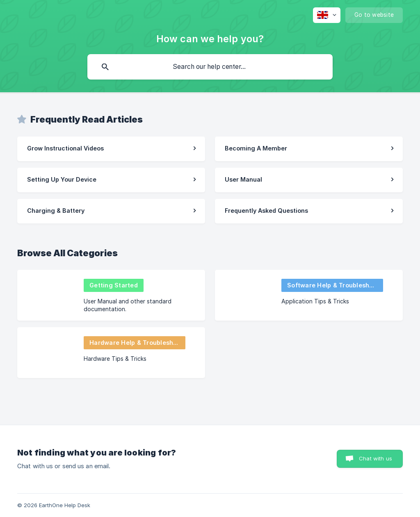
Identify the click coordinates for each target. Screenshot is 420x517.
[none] (327, 15)
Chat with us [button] (375, 458)
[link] (111, 149)
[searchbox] (210, 67)
